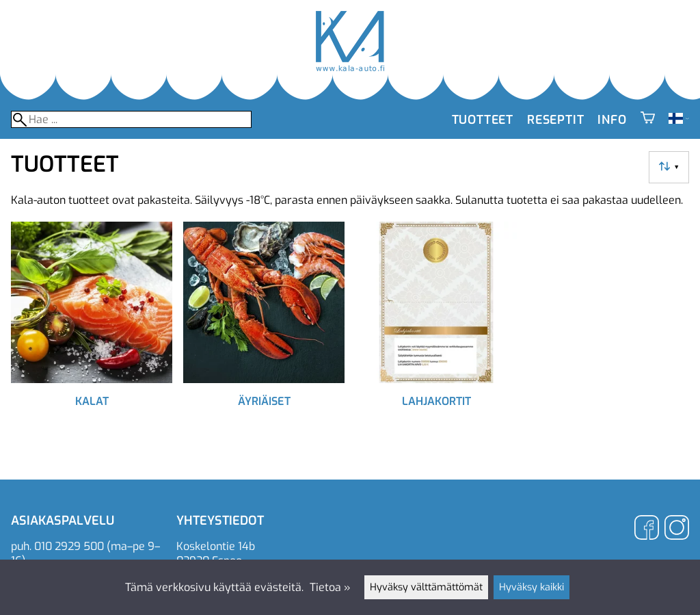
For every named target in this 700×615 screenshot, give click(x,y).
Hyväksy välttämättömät (426, 587)
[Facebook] (647, 529)
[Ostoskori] (648, 120)
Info (612, 120)
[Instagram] (677, 529)
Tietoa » (330, 587)
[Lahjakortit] (436, 332)
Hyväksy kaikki (531, 587)
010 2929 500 (69, 546)
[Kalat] (92, 332)
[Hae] (131, 119)
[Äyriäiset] (264, 332)
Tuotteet (483, 120)
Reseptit (555, 120)
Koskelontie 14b (216, 546)
